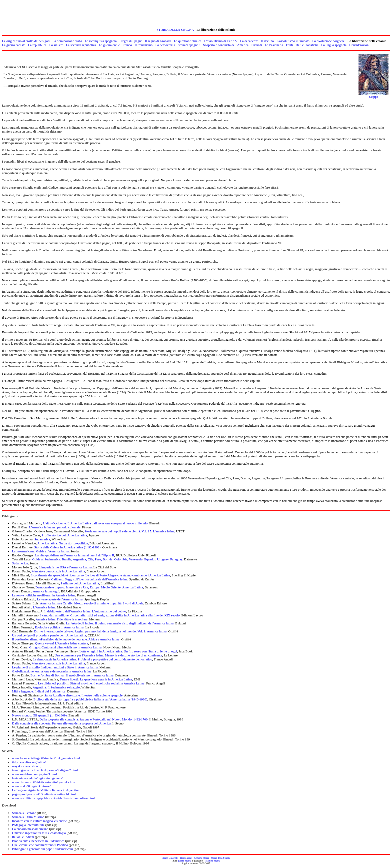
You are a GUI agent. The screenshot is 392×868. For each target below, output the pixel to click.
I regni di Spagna (131, 41)
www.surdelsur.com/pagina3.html (34, 774)
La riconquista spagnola (101, 41)
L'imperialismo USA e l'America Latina (65, 567)
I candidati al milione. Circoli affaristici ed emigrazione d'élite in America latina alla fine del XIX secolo (110, 615)
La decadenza (249, 41)
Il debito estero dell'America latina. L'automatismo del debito (85, 611)
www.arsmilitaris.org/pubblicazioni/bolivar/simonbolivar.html (53, 798)
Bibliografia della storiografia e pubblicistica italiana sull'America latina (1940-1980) (90, 699)
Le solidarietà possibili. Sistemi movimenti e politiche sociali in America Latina (91, 683)
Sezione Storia (202, 858)
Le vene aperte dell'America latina (60, 599)
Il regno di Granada (158, 41)
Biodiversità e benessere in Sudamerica (38, 841)
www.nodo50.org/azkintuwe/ (31, 786)
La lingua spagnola (334, 45)
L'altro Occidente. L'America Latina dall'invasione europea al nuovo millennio (95, 523)
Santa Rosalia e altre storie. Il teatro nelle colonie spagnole (83, 695)
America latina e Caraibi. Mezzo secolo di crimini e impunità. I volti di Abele (92, 603)
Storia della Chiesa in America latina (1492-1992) (67, 547)
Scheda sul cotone (24, 813)
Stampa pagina (213, 861)
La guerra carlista (14, 45)
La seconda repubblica (81, 45)
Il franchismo (144, 45)
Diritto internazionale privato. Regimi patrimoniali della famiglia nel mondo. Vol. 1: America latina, (101, 631)
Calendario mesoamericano (30, 829)
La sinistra (56, 45)
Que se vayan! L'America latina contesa (61, 643)
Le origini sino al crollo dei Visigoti (26, 41)
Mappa (373, 97)
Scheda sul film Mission (28, 817)
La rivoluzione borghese (328, 41)
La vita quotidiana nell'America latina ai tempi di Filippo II (75, 555)
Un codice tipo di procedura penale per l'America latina (49, 635)
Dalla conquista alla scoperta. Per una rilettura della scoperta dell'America (61, 723)
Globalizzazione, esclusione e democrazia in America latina (52, 671)
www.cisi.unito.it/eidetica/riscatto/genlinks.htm (43, 782)
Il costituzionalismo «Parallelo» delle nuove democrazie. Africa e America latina (66, 639)
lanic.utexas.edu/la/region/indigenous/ (37, 778)
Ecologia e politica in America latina (59, 627)
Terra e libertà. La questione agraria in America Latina (96, 679)
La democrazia (165, 45)
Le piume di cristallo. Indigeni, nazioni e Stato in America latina (55, 667)
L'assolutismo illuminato (293, 41)
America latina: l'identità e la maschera (61, 619)
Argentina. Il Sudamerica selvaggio (56, 687)
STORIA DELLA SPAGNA (175, 30)
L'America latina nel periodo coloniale (55, 527)
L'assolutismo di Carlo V (221, 41)
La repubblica (37, 45)
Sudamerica (42, 539)
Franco (127, 45)
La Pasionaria (274, 45)
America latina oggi (46, 591)
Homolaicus (186, 858)
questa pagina (184, 861)
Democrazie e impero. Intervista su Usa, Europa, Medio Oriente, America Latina (89, 587)
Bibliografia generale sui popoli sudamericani (42, 849)
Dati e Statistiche (307, 45)
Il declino (268, 41)
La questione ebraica (187, 41)
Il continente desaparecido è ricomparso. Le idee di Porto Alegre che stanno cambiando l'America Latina (100, 575)
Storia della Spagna (221, 858)
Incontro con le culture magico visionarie (39, 821)
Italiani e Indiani (23, 837)
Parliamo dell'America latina (80, 583)
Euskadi (257, 45)
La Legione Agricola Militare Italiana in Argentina (46, 790)
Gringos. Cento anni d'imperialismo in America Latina (65, 647)
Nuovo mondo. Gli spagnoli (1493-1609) (39, 715)
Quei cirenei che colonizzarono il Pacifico (40, 845)
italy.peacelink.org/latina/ (29, 762)
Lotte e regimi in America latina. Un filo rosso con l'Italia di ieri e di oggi (128, 651)
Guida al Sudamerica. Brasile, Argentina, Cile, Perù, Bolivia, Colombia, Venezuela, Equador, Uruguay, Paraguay (107, 559)
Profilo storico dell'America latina (64, 535)
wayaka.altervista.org (26, 766)
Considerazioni (359, 45)
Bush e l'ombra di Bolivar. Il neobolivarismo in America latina (72, 675)
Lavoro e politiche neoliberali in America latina (44, 595)
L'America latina (44, 607)
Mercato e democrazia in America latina (58, 571)
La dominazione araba (67, 41)
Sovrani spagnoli (189, 45)
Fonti (289, 45)
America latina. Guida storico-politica (62, 543)
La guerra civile (109, 45)
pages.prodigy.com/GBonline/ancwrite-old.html (44, 794)
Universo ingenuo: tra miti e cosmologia (39, 833)
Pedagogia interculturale (28, 825)
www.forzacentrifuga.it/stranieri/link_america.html (46, 758)
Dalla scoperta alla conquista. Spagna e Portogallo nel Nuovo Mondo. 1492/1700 (93, 719)
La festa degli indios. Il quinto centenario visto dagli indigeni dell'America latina (120, 623)
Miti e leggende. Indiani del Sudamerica (39, 691)
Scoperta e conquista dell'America (226, 45)
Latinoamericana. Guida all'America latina (40, 551)
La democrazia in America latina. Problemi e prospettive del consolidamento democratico (92, 659)
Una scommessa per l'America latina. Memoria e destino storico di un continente (108, 655)
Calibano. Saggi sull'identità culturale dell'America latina (89, 579)
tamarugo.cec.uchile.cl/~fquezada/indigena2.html (45, 770)
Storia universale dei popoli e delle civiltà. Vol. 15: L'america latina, (130, 531)
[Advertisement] (196, 13)
